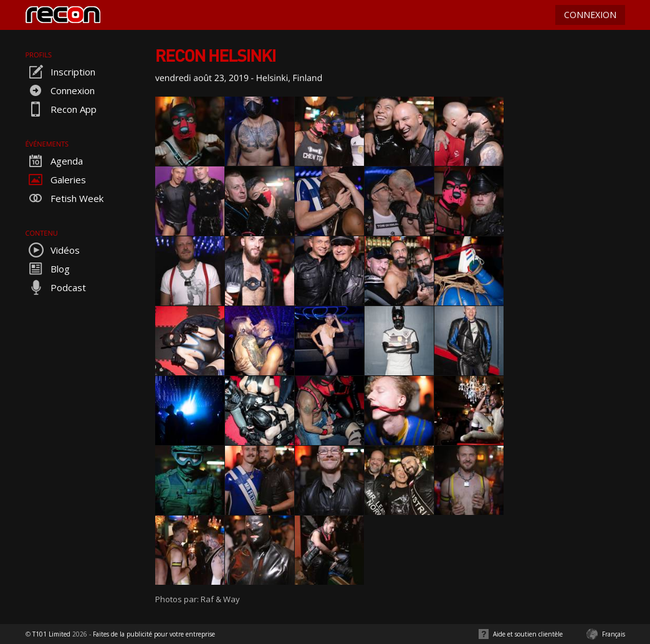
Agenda (54, 161)
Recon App (61, 109)
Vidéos (53, 250)
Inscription (60, 72)
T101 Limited (51, 634)
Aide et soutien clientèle (528, 634)
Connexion (60, 90)
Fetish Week (65, 198)
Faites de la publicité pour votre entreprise (154, 634)
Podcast (56, 287)
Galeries (56, 180)
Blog (48, 269)
